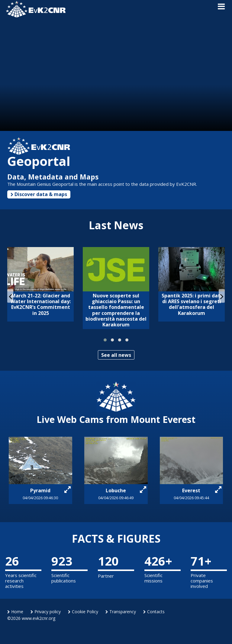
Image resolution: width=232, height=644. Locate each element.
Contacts (154, 612)
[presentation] (10, 296)
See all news (116, 355)
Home (15, 612)
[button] (105, 340)
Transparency (121, 612)
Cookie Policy (83, 612)
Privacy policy (46, 612)
